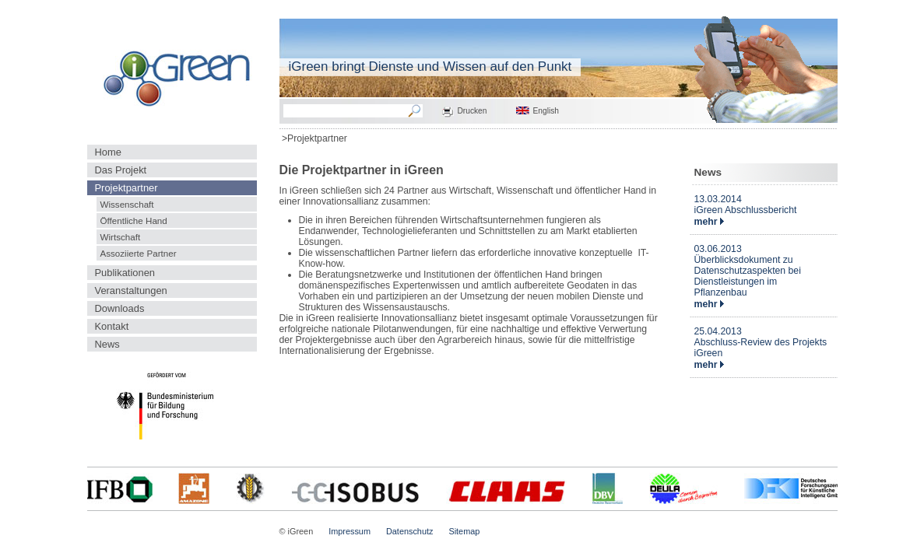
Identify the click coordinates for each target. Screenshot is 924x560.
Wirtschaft (121, 237)
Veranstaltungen (131, 290)
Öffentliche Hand (134, 220)
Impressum (350, 531)
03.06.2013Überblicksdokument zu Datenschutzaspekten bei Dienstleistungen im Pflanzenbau (748, 271)
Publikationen (125, 273)
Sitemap (464, 531)
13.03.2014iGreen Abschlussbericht (746, 205)
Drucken (473, 111)
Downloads (120, 308)
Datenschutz (409, 531)
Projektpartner (126, 188)
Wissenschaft (127, 204)
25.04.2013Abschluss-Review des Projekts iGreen (761, 342)
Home (108, 152)
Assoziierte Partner (139, 253)
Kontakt (112, 326)
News (107, 344)
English (546, 111)
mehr (709, 222)
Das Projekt (121, 170)
